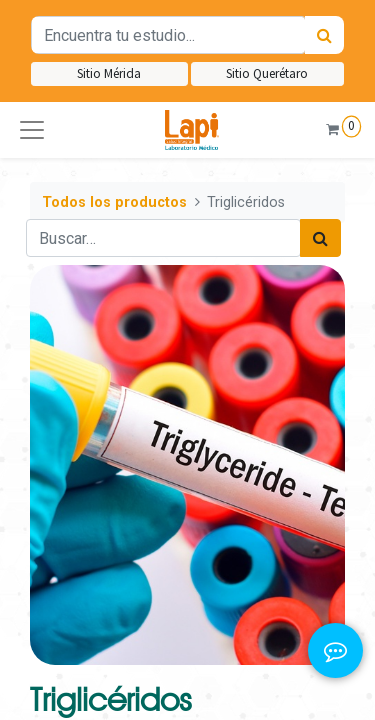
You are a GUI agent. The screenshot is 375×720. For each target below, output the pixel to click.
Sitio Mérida (109, 73)
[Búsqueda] (324, 35)
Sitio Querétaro (267, 73)
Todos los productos (114, 202)
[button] (32, 130)
